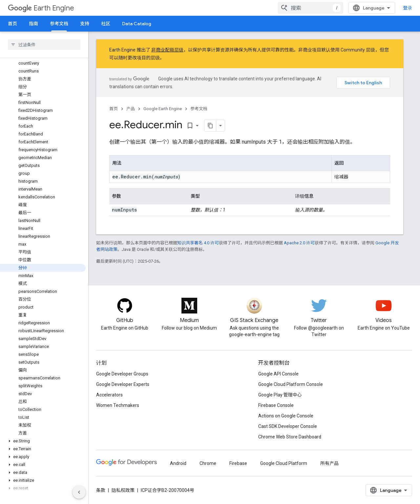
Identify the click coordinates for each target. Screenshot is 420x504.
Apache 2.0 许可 (299, 250)
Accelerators (109, 395)
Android (178, 463)
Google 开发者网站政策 (141, 257)
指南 (33, 24)
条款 (101, 490)
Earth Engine (41, 8)
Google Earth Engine (163, 109)
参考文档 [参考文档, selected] (59, 24)
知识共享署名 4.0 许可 (198, 250)
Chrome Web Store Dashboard (290, 437)
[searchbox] (44, 45)
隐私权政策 (123, 490)
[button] (43, 82)
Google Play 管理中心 (280, 395)
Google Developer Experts (123, 384)
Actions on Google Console (286, 416)
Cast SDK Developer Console (288, 426)
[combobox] (371, 8)
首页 (12, 24)
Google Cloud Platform (284, 463)
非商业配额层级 (167, 50)
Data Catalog (137, 24)
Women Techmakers (118, 405)
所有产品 (329, 463)
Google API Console (278, 374)
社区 (106, 24)
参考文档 (199, 109)
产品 (131, 109)
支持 (85, 24)
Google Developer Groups (122, 374)
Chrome (208, 463)
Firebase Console (276, 405)
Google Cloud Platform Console (291, 384)
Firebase (238, 463)
